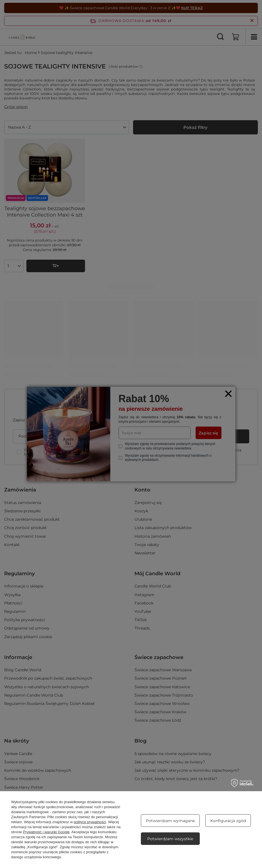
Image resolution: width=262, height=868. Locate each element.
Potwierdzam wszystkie (170, 839)
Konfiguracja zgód (228, 821)
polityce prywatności (90, 822)
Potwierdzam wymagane (170, 821)
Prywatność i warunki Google (46, 832)
